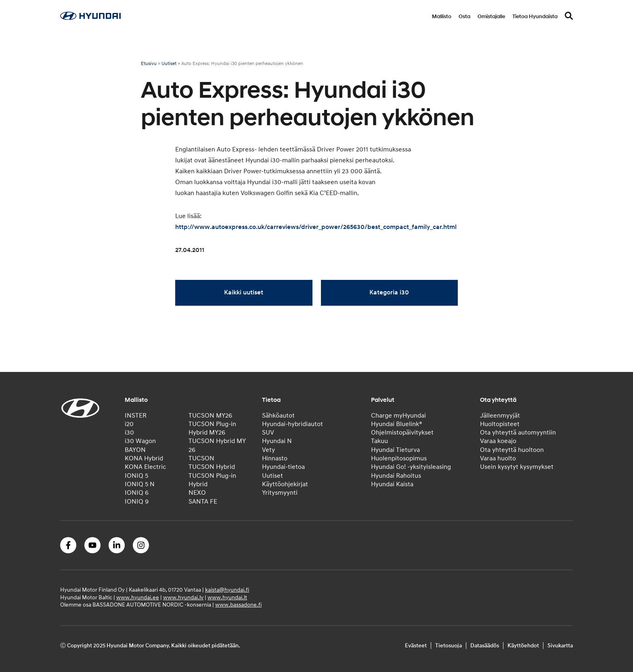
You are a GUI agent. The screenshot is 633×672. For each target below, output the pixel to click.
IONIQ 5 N (140, 484)
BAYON (135, 450)
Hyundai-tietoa (283, 467)
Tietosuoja (449, 646)
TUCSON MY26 (210, 416)
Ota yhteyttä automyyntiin (518, 433)
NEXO (197, 493)
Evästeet (416, 646)
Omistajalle (491, 17)
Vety (268, 450)
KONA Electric (145, 467)
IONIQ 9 (137, 502)
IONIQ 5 (136, 476)
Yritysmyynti (280, 493)
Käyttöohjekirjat (285, 484)
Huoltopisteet (500, 424)
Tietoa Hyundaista (535, 17)
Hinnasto (275, 458)
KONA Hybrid (144, 458)
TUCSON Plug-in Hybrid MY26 (212, 428)
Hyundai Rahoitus (396, 476)
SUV (268, 433)
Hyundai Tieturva (395, 450)
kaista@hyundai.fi (227, 590)
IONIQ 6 (137, 493)
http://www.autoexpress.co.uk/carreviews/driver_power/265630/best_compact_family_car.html (316, 227)
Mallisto (442, 17)
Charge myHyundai (398, 416)
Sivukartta (560, 646)
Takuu (379, 441)
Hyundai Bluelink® (397, 424)
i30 (129, 433)
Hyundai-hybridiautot (292, 424)
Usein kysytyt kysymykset (517, 467)
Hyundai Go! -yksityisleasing (411, 467)
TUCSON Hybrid (212, 467)
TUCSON (201, 458)
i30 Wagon (140, 441)
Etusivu (149, 64)
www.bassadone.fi (238, 605)
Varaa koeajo (498, 441)
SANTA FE (203, 502)
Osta (464, 17)
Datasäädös (485, 646)
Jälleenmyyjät (500, 416)
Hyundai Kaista (392, 484)
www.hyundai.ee (138, 597)
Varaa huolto (498, 458)
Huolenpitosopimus (399, 458)
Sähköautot (278, 416)
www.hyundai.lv (183, 597)
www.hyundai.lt (227, 597)
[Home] (90, 18)
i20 (129, 424)
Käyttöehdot (523, 646)
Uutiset (169, 64)
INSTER (136, 416)
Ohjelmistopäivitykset (402, 433)
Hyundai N (277, 441)
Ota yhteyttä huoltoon (512, 450)
